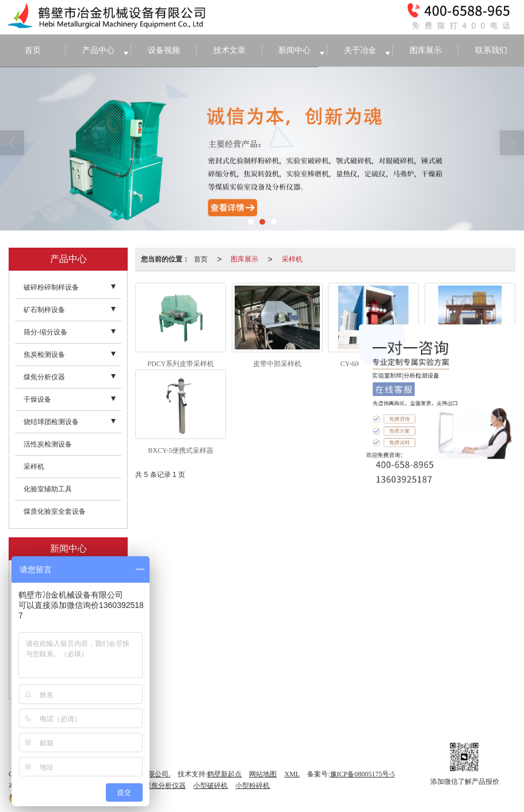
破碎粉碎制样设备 (51, 287)
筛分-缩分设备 (45, 332)
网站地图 (263, 774)
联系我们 (491, 50)
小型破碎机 (211, 786)
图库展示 (426, 50)
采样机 (292, 259)
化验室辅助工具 (48, 489)
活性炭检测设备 (48, 444)
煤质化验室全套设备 (55, 511)
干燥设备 (37, 399)
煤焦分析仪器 (44, 377)
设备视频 (164, 50)
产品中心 (98, 50)
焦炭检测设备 (44, 355)
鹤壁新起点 (224, 774)
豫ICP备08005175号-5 (363, 774)
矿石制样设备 (44, 310)
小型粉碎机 (253, 786)
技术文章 (230, 50)
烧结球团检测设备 (51, 422)
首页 (33, 50)
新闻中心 (294, 50)
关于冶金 (360, 50)
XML (292, 774)
